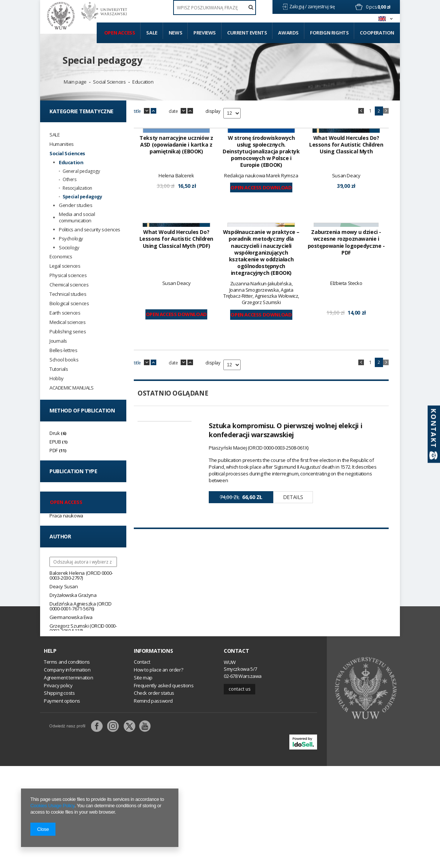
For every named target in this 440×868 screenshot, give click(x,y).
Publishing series (68, 332)
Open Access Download (261, 282)
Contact (236, 753)
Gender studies (76, 205)
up (153, 111)
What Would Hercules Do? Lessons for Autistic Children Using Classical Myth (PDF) (176, 429)
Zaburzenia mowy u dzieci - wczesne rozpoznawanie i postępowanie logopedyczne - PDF (346, 433)
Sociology (69, 248)
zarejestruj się (322, 7)
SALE (55, 135)
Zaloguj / (299, 7)
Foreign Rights (329, 33)
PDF (54, 450)
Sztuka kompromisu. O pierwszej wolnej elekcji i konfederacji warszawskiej (285, 620)
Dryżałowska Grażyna (73, 595)
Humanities (62, 144)
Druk (55, 433)
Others (70, 180)
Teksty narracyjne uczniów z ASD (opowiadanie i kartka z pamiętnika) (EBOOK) (176, 240)
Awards (288, 33)
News (175, 33)
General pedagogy (81, 171)
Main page (75, 82)
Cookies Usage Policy (52, 806)
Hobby (57, 379)
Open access (120, 33)
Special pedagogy (103, 60)
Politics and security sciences (90, 230)
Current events (247, 33)
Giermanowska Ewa (71, 617)
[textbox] (215, 7)
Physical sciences (68, 275)
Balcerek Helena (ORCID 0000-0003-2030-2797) (81, 575)
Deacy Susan (64, 586)
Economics (61, 257)
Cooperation (377, 33)
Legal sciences (65, 266)
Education (143, 82)
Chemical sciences (69, 285)
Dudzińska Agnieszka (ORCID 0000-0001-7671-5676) (81, 606)
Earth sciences (65, 313)
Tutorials (59, 369)
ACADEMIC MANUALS (72, 388)
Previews (205, 33)
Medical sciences (68, 322)
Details (293, 687)
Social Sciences (109, 82)
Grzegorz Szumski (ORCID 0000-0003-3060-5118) (83, 628)
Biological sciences (69, 304)
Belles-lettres (63, 350)
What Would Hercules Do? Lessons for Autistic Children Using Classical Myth (346, 240)
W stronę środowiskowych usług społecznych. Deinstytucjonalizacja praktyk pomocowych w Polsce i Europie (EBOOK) (261, 247)
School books (64, 360)
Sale (152, 33)
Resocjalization (77, 188)
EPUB (55, 442)
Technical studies (68, 294)
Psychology (71, 239)
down (147, 111)
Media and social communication (77, 217)
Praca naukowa (66, 516)
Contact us (239, 791)
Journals (58, 341)
